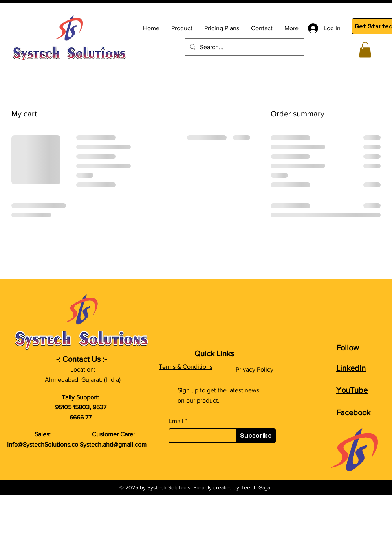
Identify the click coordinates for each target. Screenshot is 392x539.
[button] (365, 50)
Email (176, 421)
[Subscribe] (256, 436)
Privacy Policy (255, 369)
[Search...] (244, 47)
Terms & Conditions (186, 367)
